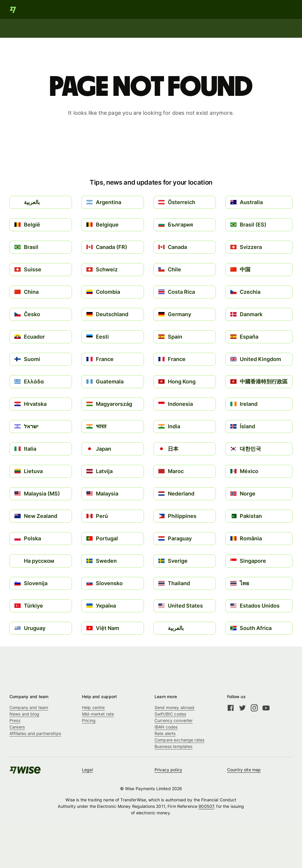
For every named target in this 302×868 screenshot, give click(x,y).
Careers (17, 727)
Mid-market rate (98, 714)
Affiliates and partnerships (35, 733)
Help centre (93, 707)
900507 (206, 806)
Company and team (29, 707)
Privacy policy (168, 770)
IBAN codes (166, 727)
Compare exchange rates (179, 740)
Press (15, 720)
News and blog (24, 714)
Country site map (244, 770)
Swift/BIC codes (170, 714)
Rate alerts (165, 733)
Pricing (89, 720)
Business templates (174, 746)
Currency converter (174, 720)
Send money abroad (174, 707)
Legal (87, 770)
